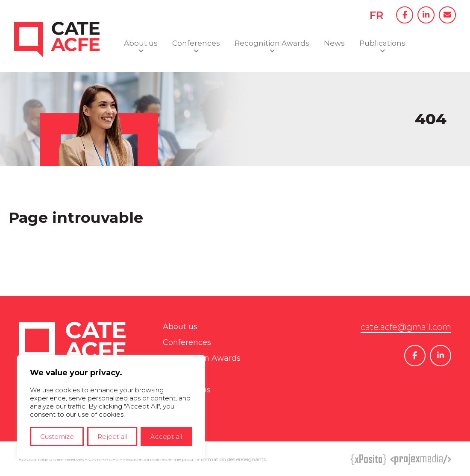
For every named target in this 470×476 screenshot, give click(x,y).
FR (376, 15)
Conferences (196, 43)
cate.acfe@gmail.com (406, 327)
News (334, 43)
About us (141, 43)
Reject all (112, 437)
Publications (382, 43)
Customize (57, 437)
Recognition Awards (272, 43)
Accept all (166, 437)
